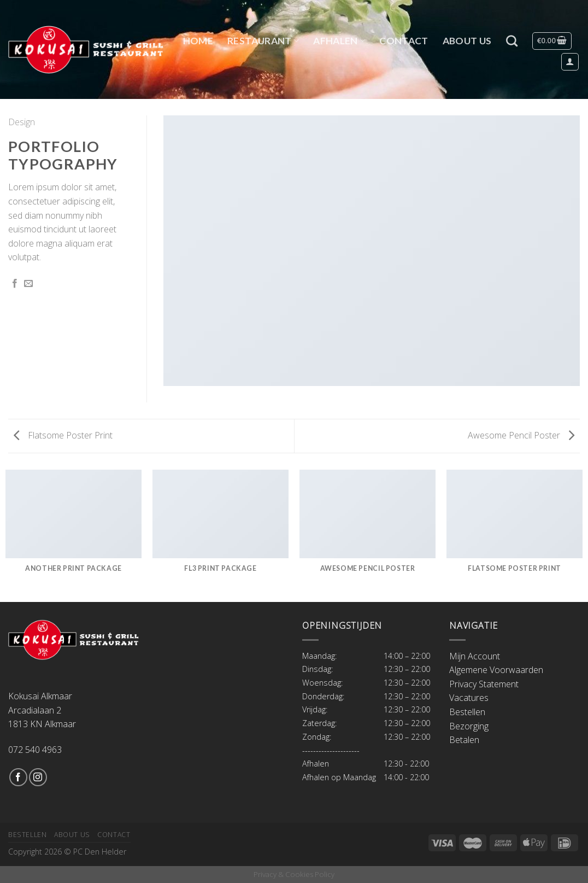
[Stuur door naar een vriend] (28, 284)
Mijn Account (475, 656)
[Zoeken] (512, 41)
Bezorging (469, 726)
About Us (467, 41)
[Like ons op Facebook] (18, 777)
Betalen (464, 740)
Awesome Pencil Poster (521, 435)
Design (22, 122)
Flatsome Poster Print (63, 435)
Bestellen (467, 712)
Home (198, 41)
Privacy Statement (484, 684)
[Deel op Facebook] (15, 284)
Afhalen (339, 41)
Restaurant (263, 41)
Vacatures (469, 698)
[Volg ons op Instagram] (38, 777)
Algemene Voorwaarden (496, 670)
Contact (404, 41)
